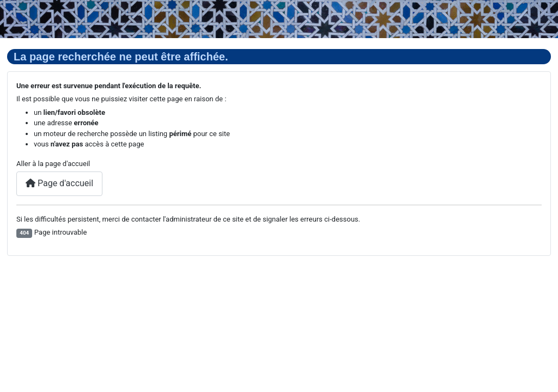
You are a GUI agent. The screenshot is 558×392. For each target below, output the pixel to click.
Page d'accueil (59, 183)
